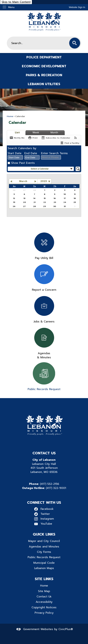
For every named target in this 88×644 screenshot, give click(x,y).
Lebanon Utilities (44, 84)
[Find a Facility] (70, 143)
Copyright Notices (44, 607)
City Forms (44, 552)
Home (10, 116)
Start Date (15, 153)
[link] (77, 7)
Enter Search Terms (54, 153)
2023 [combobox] (44, 181)
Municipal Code (44, 563)
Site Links (44, 579)
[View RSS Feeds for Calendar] (76, 138)
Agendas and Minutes (44, 546)
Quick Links (44, 534)
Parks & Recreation (44, 75)
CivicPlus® (66, 629)
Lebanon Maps (44, 568)
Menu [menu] (11, 7)
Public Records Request (44, 557)
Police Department (44, 57)
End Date (31, 153)
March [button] (23, 181)
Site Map (44, 591)
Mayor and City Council (44, 541)
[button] (75, 43)
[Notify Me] (17, 138)
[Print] (33, 138)
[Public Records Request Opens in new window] (44, 377)
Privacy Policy (44, 613)
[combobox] (15, 157)
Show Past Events (23, 163)
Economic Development (44, 66)
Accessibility (44, 602)
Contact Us (44, 596)
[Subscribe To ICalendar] (56, 138)
